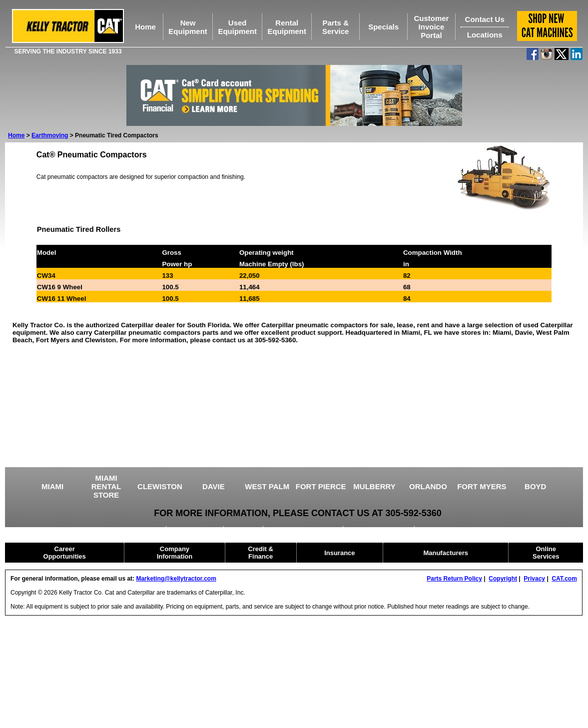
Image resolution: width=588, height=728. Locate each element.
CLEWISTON (160, 486)
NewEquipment (188, 27)
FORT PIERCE (321, 486)
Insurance (339, 553)
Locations (485, 35)
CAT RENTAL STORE (452, 530)
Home (145, 27)
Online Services (546, 553)
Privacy (534, 579)
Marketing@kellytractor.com (176, 579)
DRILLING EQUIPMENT (304, 530)
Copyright (503, 579)
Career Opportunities (65, 553)
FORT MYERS (482, 486)
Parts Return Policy (454, 579)
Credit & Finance (261, 553)
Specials (383, 27)
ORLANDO (428, 486)
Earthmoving (50, 135)
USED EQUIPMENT (133, 530)
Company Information (175, 553)
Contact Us (485, 19)
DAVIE (214, 486)
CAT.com (564, 579)
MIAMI (52, 486)
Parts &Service (335, 27)
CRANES (245, 530)
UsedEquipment (237, 27)
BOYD (535, 486)
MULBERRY (374, 486)
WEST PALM (267, 486)
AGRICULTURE (196, 530)
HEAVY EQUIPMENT (379, 530)
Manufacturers (446, 553)
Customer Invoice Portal (431, 27)
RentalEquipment (287, 27)
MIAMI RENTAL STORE (106, 486)
